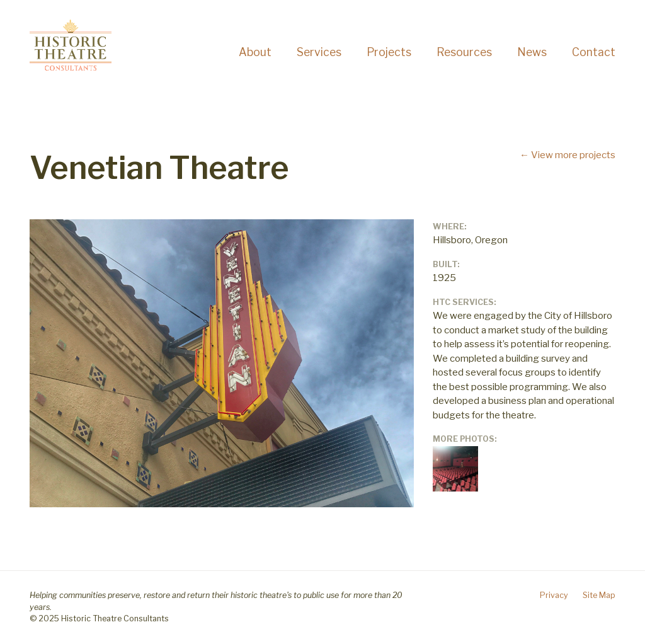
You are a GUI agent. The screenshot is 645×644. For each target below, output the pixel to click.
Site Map (599, 595)
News (532, 52)
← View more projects (568, 155)
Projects (389, 52)
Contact (594, 52)
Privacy (554, 595)
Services (319, 52)
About (255, 52)
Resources (464, 52)
